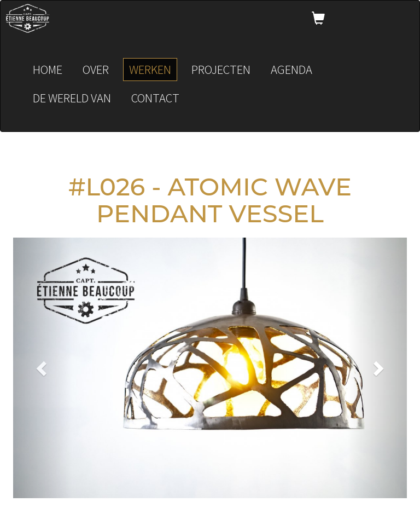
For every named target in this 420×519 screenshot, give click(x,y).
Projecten (221, 69)
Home (48, 69)
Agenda (291, 69)
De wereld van (72, 98)
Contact (155, 98)
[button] (43, 368)
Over (96, 69)
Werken (150, 69)
